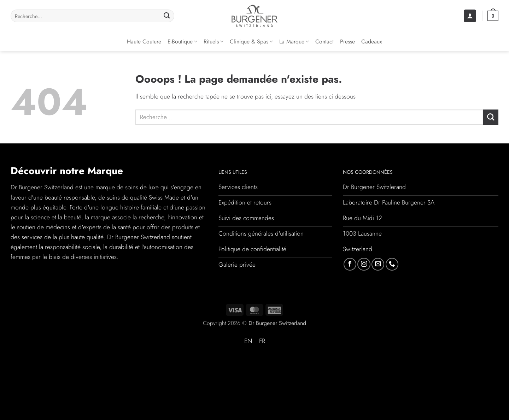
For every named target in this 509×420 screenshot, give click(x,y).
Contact (324, 42)
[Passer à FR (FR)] (262, 341)
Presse (347, 42)
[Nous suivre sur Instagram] (364, 264)
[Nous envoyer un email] (378, 264)
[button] (470, 16)
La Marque (294, 42)
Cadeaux (372, 42)
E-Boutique (182, 42)
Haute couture (144, 42)
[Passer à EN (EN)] (248, 341)
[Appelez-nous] (392, 264)
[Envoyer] (167, 16)
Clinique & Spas (251, 42)
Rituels (213, 42)
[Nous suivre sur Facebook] (350, 264)
